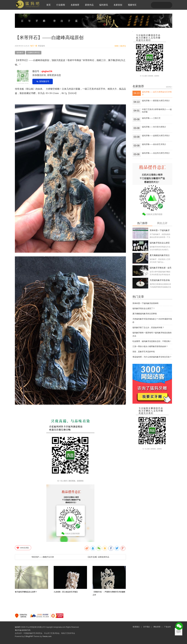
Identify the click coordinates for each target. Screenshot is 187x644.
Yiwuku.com (47, 636)
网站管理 (157, 627)
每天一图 (34, 46)
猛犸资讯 (104, 5)
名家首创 (118, 5)
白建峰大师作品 (34, 53)
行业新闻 (61, 5)
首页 (49, 5)
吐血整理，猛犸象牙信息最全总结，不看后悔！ (152, 341)
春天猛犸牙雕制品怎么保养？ (26, 592)
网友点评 (162, 223)
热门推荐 (142, 223)
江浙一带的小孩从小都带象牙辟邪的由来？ (150, 346)
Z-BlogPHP (29, 636)
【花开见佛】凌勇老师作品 (98, 557)
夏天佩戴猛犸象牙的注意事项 (145, 314)
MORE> (169, 87)
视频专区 (132, 5)
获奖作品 (89, 5)
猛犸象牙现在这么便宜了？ (144, 308)
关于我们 (147, 627)
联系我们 (136, 627)
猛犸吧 (17, 627)
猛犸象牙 (20, 53)
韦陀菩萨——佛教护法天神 (43, 557)
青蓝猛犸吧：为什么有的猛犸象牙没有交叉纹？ (152, 357)
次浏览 (22, 548)
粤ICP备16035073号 (23, 630)
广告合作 (167, 627)
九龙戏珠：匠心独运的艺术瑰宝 (66, 592)
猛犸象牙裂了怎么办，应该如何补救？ (148, 328)
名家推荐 (75, 5)
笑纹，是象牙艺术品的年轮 (144, 352)
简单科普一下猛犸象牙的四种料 (146, 303)
